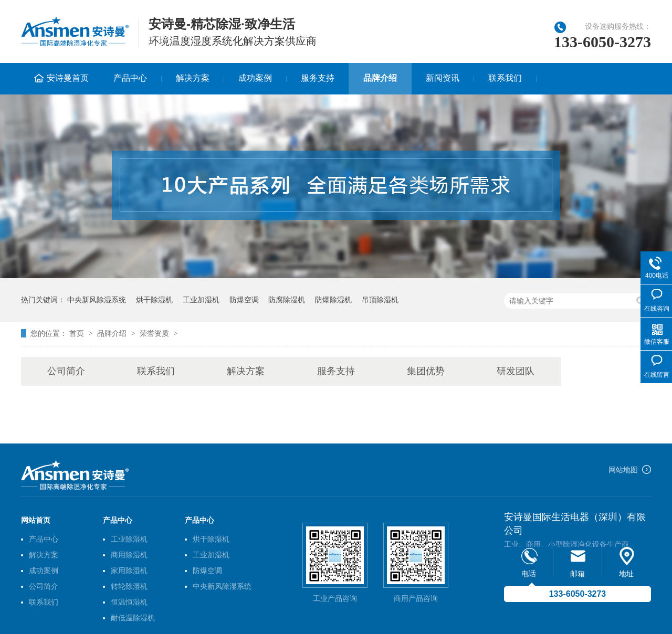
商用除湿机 (129, 555)
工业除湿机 (129, 539)
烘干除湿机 (154, 300)
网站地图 (623, 470)
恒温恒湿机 (129, 602)
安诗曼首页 (68, 78)
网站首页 (36, 520)
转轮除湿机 (129, 586)
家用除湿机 (129, 570)
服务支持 (318, 78)
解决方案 (193, 78)
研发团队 (516, 371)
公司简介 (66, 371)
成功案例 (255, 78)
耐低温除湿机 (133, 618)
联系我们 (505, 78)
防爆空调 (244, 300)
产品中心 (130, 78)
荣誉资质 (154, 333)
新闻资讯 (443, 78)
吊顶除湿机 (380, 300)
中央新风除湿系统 (97, 300)
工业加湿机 (201, 300)
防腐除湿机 (287, 300)
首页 (78, 333)
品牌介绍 (380, 78)
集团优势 (426, 371)
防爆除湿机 (333, 300)
